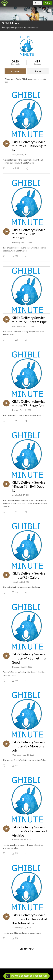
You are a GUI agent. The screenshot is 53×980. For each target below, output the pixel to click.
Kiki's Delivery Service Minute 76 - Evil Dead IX (29, 486)
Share (15, 71)
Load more (27, 949)
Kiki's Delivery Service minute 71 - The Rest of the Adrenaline (29, 919)
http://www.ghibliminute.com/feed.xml (20, 28)
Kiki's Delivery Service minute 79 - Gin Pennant (29, 234)
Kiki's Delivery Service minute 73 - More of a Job (29, 746)
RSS (38, 71)
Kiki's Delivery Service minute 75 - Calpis (29, 575)
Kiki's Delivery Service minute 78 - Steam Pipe (29, 320)
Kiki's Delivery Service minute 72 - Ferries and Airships (29, 831)
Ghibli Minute (11, 23)
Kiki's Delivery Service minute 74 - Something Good (29, 658)
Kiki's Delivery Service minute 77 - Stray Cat (29, 404)
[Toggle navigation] (50, 11)
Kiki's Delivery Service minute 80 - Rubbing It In (29, 146)
